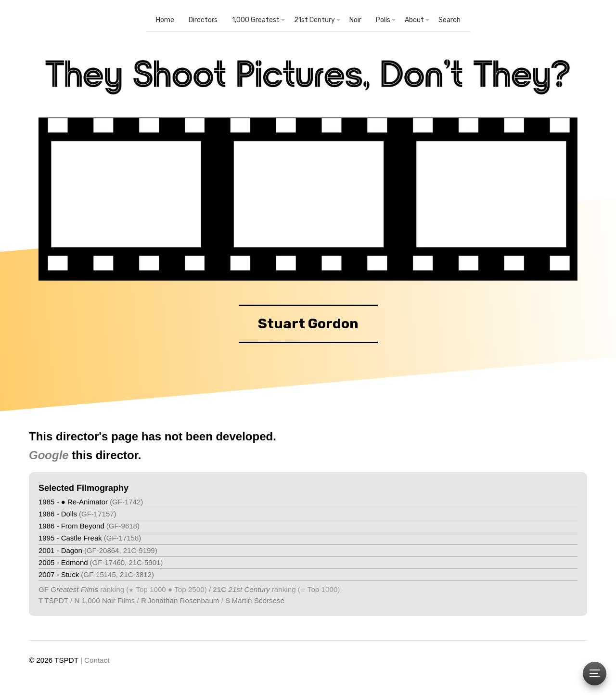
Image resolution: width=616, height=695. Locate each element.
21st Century (314, 20)
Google (49, 455)
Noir (355, 20)
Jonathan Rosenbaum (184, 600)
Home (165, 20)
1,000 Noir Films (109, 600)
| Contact (95, 660)
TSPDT (56, 600)
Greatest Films (74, 589)
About (414, 20)
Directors (203, 20)
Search (449, 20)
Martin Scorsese (258, 600)
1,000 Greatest (256, 20)
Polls (383, 20)
